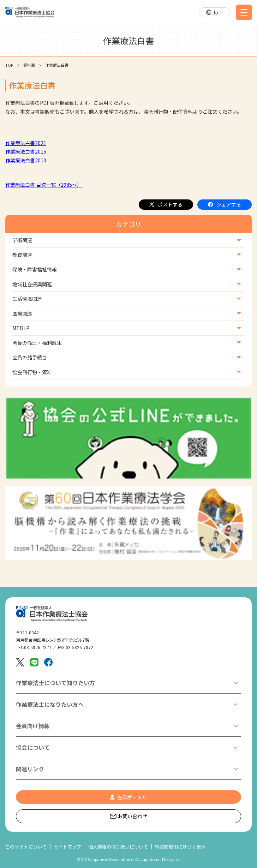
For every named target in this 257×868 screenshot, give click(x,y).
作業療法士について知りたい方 (55, 683)
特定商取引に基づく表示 (180, 847)
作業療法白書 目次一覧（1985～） (44, 185)
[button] (215, 13)
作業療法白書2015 (26, 151)
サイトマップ (67, 847)
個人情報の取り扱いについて (118, 847)
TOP (9, 65)
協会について (33, 747)
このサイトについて (26, 847)
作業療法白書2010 (26, 160)
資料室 (29, 65)
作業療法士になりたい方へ (50, 704)
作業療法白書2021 (26, 143)
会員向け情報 (33, 726)
